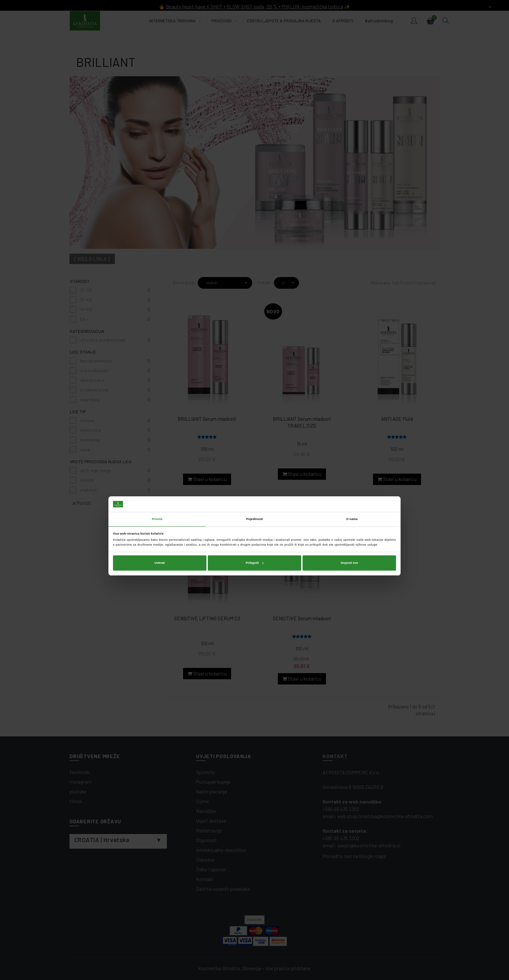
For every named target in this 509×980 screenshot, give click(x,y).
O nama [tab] (352, 473)
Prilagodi (255, 517)
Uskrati (160, 517)
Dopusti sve (349, 517)
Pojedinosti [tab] (255, 473)
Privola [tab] (157, 473)
